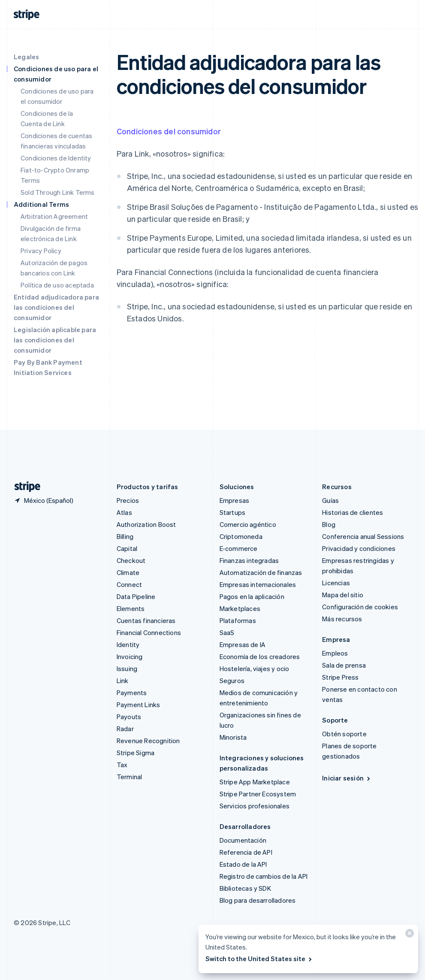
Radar (125, 729)
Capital (127, 548)
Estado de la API (243, 864)
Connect (129, 584)
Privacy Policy (41, 251)
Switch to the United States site (259, 959)
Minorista (233, 737)
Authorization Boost (146, 524)
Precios (128, 500)
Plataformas (238, 620)
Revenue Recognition (148, 741)
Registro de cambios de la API (264, 876)
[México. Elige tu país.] (44, 500)
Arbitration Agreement (54, 216)
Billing (125, 536)
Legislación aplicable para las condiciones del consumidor (55, 340)
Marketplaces (240, 608)
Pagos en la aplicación (252, 596)
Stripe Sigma (136, 753)
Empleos (335, 653)
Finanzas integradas (249, 560)
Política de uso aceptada (57, 285)
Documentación (243, 840)
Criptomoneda (241, 536)
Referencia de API (246, 852)
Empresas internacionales (258, 584)
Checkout (131, 560)
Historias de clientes (353, 512)
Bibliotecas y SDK (245, 888)
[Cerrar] (408, 935)
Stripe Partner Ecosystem (258, 794)
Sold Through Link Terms (58, 192)
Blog (329, 524)
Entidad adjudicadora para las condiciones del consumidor (56, 307)
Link (123, 681)
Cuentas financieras (146, 620)
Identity (128, 644)
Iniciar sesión (347, 778)
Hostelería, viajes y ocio (255, 668)
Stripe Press (340, 677)
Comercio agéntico (248, 524)
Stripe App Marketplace (255, 782)
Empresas (235, 500)
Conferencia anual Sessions (363, 536)
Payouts (129, 717)
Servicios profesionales (255, 806)
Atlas (124, 512)
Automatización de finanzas (261, 572)
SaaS (227, 632)
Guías (330, 500)
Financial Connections (149, 632)
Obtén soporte (344, 734)
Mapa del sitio (343, 595)
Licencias (336, 583)
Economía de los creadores (260, 656)
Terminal (130, 777)
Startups (233, 512)
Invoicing (130, 656)
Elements (131, 608)
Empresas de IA (243, 644)
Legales (26, 57)
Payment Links (139, 705)
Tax (122, 765)
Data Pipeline (136, 596)
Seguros (232, 681)
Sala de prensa (344, 665)
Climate (128, 572)
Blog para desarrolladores (258, 900)
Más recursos (342, 619)
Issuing (127, 668)
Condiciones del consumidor (169, 131)
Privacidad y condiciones (359, 548)
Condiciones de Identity (56, 158)
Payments (132, 693)
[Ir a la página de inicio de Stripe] (24, 487)
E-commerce (239, 548)
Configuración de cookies (360, 607)
